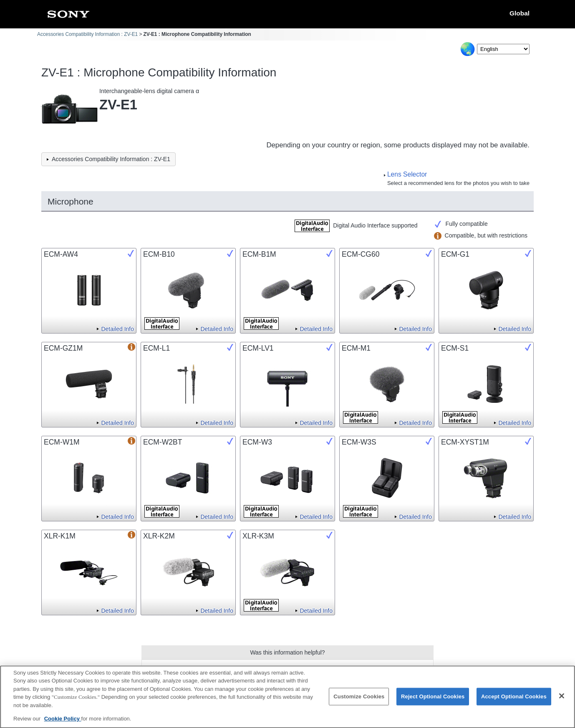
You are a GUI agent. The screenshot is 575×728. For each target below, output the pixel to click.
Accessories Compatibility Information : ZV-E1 (87, 34)
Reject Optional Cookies (433, 701)
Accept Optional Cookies (514, 701)
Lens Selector (407, 174)
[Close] (562, 700)
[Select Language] (503, 49)
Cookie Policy (63, 723)
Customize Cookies (359, 701)
